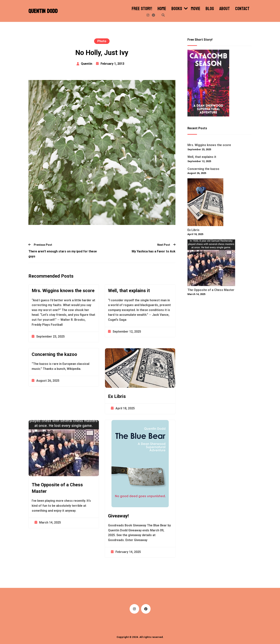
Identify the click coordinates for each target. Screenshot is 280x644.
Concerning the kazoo (54, 354)
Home (162, 9)
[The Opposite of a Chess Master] (211, 263)
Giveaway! (118, 516)
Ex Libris (117, 396)
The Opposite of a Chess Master (57, 488)
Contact (242, 9)
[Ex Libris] (205, 203)
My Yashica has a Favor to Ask (154, 251)
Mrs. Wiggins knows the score (63, 291)
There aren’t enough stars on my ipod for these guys (63, 254)
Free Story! (142, 9)
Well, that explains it (129, 291)
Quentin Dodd (43, 11)
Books (177, 9)
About (225, 9)
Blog (210, 9)
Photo (102, 41)
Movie (196, 9)
